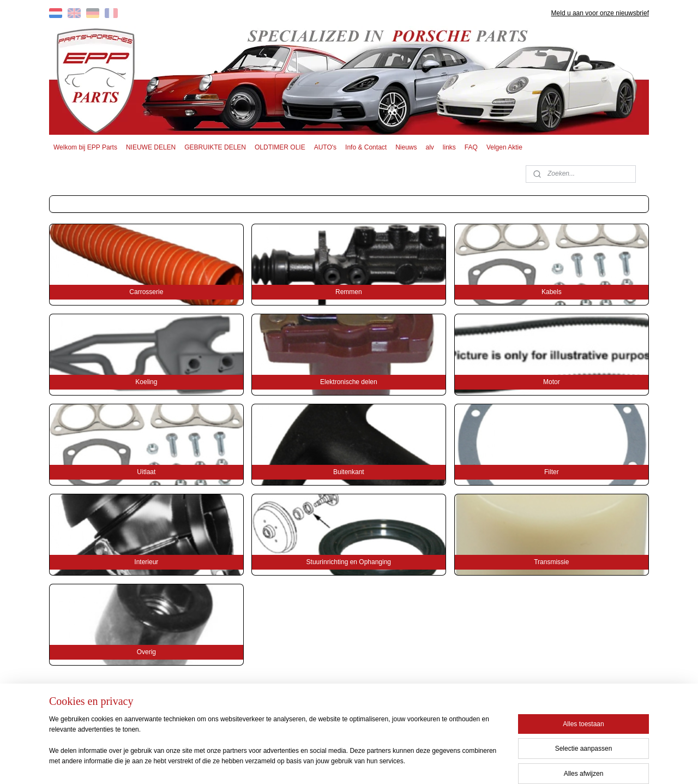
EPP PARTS (560, 713)
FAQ (471, 147)
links (449, 147)
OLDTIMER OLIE (280, 147)
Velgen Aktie (504, 147)
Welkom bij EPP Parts (85, 147)
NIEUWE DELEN (151, 147)
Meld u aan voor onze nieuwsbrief (600, 13)
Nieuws (406, 147)
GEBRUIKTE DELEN (215, 147)
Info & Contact (366, 147)
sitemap (314, 764)
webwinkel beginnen (369, 764)
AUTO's (325, 147)
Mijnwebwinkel (453, 764)
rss (333, 764)
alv (430, 147)
